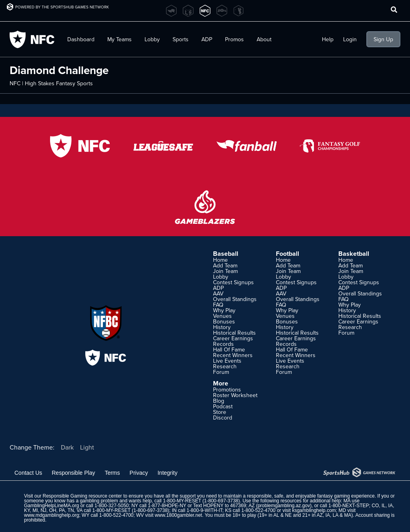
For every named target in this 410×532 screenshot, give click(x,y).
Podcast (223, 406)
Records (223, 344)
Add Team (225, 265)
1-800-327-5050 (112, 506)
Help (328, 39)
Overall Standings (235, 299)
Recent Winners (233, 355)
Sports (181, 39)
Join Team (225, 271)
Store (220, 412)
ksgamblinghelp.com (314, 510)
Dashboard (81, 39)
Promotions (227, 389)
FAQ (218, 305)
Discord (223, 418)
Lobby (152, 39)
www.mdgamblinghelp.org (51, 515)
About (264, 39)
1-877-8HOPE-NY (167, 506)
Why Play (224, 310)
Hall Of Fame (229, 349)
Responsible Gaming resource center (82, 496)
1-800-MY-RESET (182, 501)
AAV (218, 293)
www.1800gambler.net (179, 515)
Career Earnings (233, 338)
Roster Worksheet (235, 395)
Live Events (227, 361)
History (222, 327)
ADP (207, 39)
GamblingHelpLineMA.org (51, 506)
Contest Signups (233, 282)
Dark (67, 447)
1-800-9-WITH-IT (204, 510)
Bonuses (224, 321)
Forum (221, 372)
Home (220, 260)
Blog (219, 401)
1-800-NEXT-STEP (349, 506)
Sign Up (383, 39)
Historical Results (234, 333)
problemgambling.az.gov (284, 506)
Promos (234, 39)
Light (87, 447)
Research (225, 366)
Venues (222, 316)
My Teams (120, 39)
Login (350, 39)
